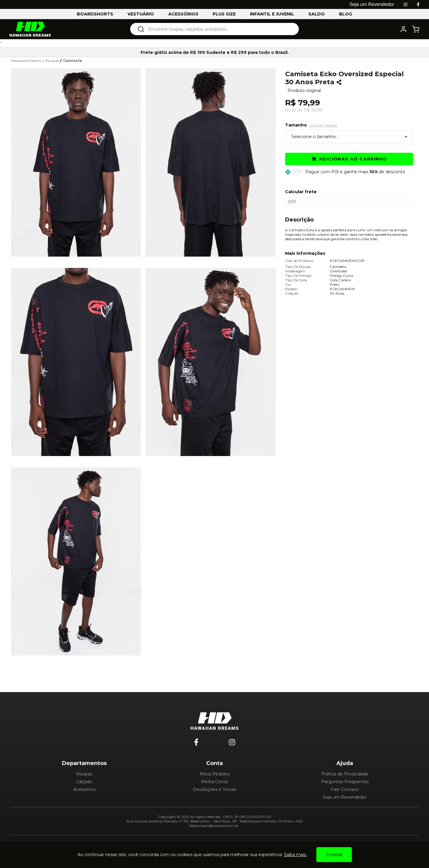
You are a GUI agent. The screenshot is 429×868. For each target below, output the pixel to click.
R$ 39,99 (313, 110)
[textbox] (219, 29)
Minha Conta (214, 782)
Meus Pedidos (214, 774)
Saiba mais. (295, 855)
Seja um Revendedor (345, 797)
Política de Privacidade (345, 774)
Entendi (334, 855)
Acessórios (84, 789)
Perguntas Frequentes (345, 782)
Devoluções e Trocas (214, 789)
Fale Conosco (345, 789)
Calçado (84, 782)
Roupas (84, 774)
